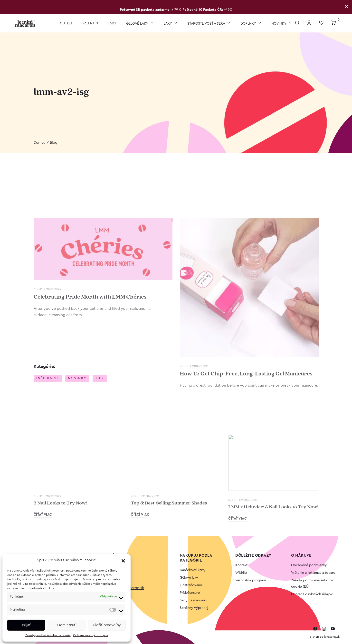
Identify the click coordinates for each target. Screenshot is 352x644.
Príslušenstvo (190, 593)
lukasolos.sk (332, 637)
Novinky (279, 24)
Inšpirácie (48, 379)
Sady (112, 23)
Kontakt (241, 565)
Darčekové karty (193, 570)
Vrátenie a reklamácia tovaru (313, 573)
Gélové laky (138, 24)
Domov (40, 143)
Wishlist (241, 573)
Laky (168, 24)
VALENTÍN (90, 23)
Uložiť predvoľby (107, 625)
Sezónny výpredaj (194, 608)
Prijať (26, 625)
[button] (123, 561)
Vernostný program (251, 580)
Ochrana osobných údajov (90, 635)
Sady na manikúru (194, 600)
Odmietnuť (66, 625)
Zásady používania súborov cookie (48, 635)
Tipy (100, 379)
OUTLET (66, 23)
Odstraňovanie (191, 585)
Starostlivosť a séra (207, 24)
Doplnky (249, 24)
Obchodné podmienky (309, 565)
